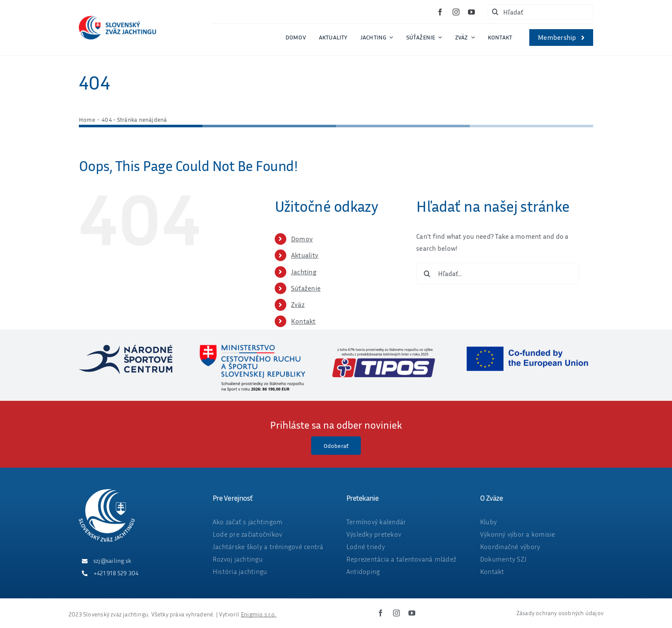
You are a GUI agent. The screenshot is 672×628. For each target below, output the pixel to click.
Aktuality (305, 255)
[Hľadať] (540, 12)
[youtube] (471, 12)
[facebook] (440, 12)
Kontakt (303, 321)
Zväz (298, 304)
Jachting (304, 272)
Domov (302, 239)
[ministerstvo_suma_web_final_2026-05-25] (252, 348)
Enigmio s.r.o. (259, 614)
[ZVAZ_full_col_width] (117, 19)
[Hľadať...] (498, 273)
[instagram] (456, 12)
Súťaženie (306, 288)
